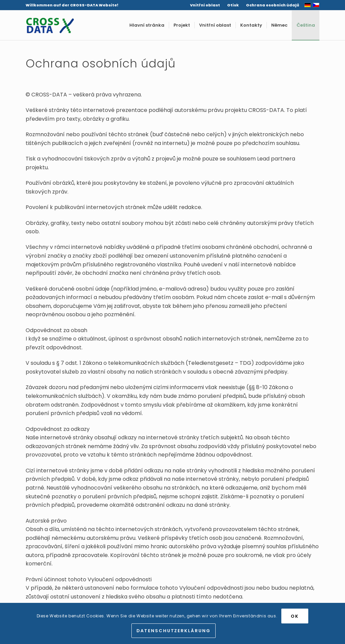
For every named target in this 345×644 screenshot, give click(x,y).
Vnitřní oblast (205, 5)
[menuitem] (205, 5)
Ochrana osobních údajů (273, 5)
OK (295, 616)
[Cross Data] (50, 25)
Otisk (233, 5)
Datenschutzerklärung (174, 631)
